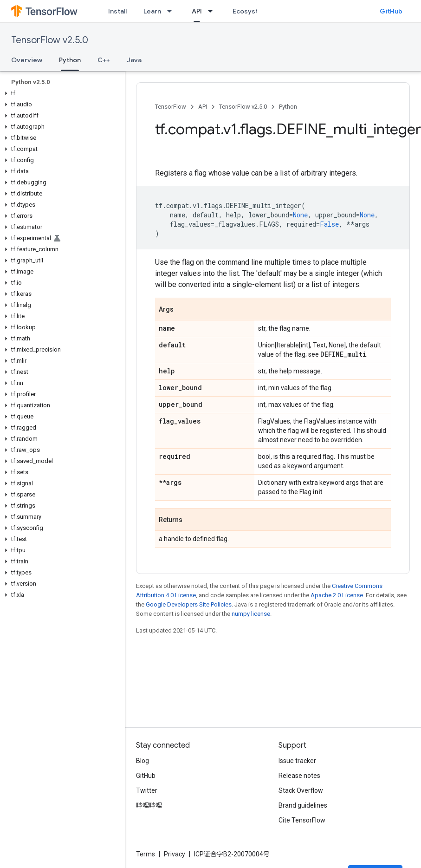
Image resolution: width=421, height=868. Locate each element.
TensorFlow (171, 107)
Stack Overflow (301, 790)
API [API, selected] (197, 11)
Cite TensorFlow (302, 820)
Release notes (299, 776)
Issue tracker (297, 761)
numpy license (251, 614)
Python (288, 107)
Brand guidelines (303, 805)
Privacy (175, 854)
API (203, 107)
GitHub (391, 11)
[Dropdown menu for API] (213, 11)
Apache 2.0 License (337, 595)
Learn (152, 11)
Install (117, 11)
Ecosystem (250, 11)
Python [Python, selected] (70, 60)
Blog (142, 761)
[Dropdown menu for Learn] (172, 11)
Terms (146, 854)
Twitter (147, 790)
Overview (27, 60)
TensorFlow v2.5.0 (50, 40)
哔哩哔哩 (149, 805)
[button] (61, 93)
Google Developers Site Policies (189, 604)
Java (134, 60)
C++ (104, 60)
